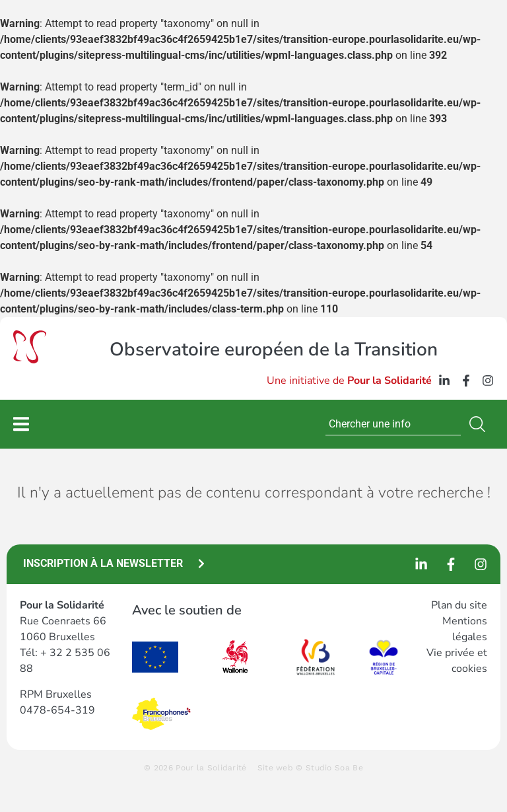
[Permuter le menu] (21, 424)
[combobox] (393, 424)
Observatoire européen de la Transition (274, 350)
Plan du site (459, 605)
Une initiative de (349, 381)
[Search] (480, 424)
